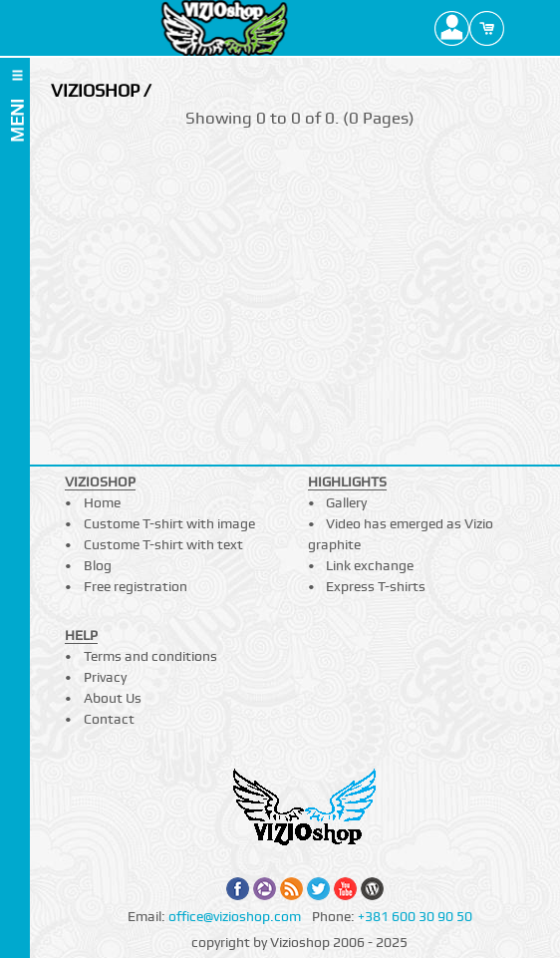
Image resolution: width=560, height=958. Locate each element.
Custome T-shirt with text (163, 544)
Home (102, 502)
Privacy (105, 677)
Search (522, 28)
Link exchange (370, 565)
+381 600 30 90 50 (415, 916)
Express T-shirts (376, 586)
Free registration (136, 586)
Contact (109, 719)
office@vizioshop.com (235, 916)
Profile (452, 28)
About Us (113, 698)
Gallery (346, 502)
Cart (487, 28)
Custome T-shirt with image (169, 523)
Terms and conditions (150, 656)
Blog (98, 565)
